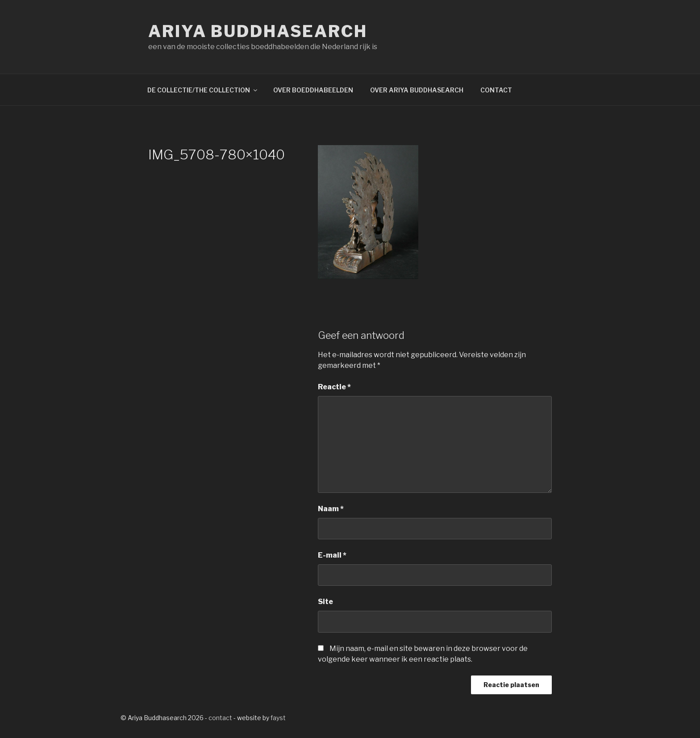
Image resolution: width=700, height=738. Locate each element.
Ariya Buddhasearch (258, 31)
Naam (331, 509)
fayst (278, 718)
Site (325, 602)
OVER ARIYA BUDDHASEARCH (417, 90)
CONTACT (496, 90)
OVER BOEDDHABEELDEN (313, 90)
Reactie (334, 387)
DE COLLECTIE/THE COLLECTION (203, 90)
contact (220, 718)
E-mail (332, 555)
